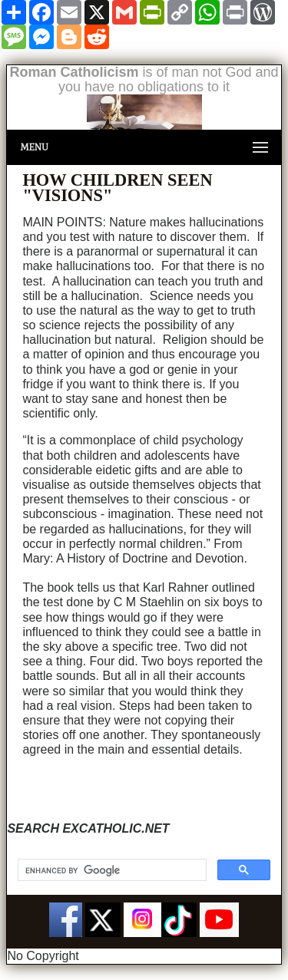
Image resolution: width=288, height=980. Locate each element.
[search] (110, 870)
